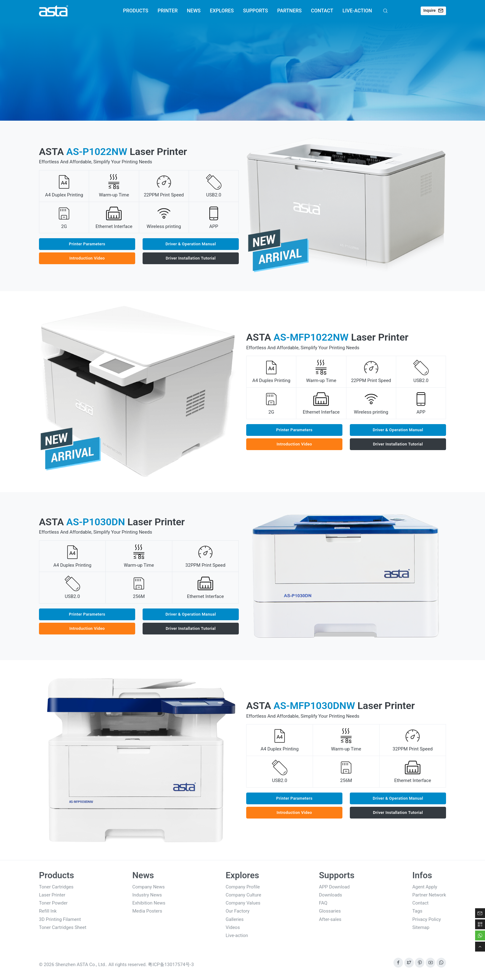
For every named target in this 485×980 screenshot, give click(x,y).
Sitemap (421, 927)
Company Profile (243, 887)
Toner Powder (53, 903)
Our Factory (238, 911)
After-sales (330, 919)
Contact (420, 903)
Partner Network (429, 895)
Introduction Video (87, 258)
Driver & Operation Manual (191, 244)
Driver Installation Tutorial (191, 258)
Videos (233, 927)
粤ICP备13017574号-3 (171, 965)
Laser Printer (52, 895)
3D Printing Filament (60, 919)
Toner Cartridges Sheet (63, 927)
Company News (149, 887)
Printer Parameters (87, 244)
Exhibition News (149, 903)
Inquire (433, 11)
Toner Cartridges (56, 887)
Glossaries (330, 911)
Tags (417, 911)
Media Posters (147, 911)
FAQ (323, 903)
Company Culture (244, 895)
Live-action (237, 935)
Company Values (243, 903)
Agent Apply (425, 887)
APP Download (334, 887)
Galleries (235, 919)
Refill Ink (48, 911)
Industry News (147, 895)
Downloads (330, 895)
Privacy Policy (427, 919)
